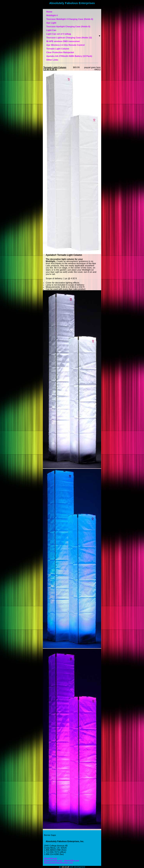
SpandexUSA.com (53, 860)
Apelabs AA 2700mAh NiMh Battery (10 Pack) (69, 56)
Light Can (62, 30)
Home (61, 12)
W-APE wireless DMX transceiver (63, 41)
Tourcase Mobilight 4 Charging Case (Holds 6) (70, 19)
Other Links (52, 60)
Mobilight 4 (52, 15)
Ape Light (51, 23)
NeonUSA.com (71, 861)
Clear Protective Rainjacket (60, 52)
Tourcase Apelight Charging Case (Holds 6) (68, 26)
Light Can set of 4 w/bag (59, 34)
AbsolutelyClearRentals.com (58, 863)
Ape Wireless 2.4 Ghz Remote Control (65, 45)
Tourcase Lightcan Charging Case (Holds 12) (69, 38)
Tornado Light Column (58, 49)
